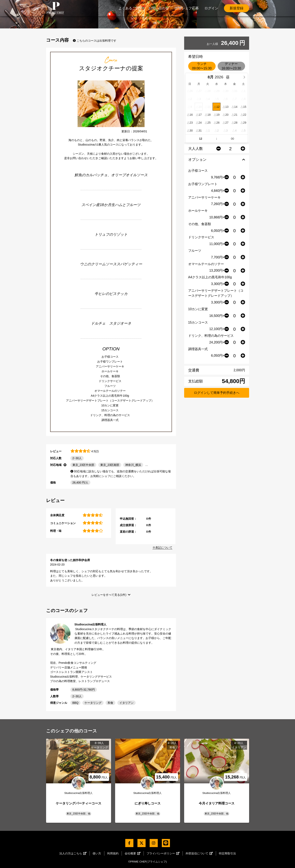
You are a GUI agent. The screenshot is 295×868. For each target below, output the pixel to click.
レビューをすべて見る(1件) (109, 595)
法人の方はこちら (73, 853)
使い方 (97, 853)
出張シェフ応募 (187, 8)
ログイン (211, 8)
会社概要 (133, 853)
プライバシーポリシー (163, 853)
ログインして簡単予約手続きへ (217, 393)
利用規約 (113, 853)
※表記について (162, 547)
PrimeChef (55, 8)
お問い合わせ (159, 8)
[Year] (220, 77)
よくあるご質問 (130, 8)
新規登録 (237, 8)
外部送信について (199, 853)
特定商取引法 (227, 853)
